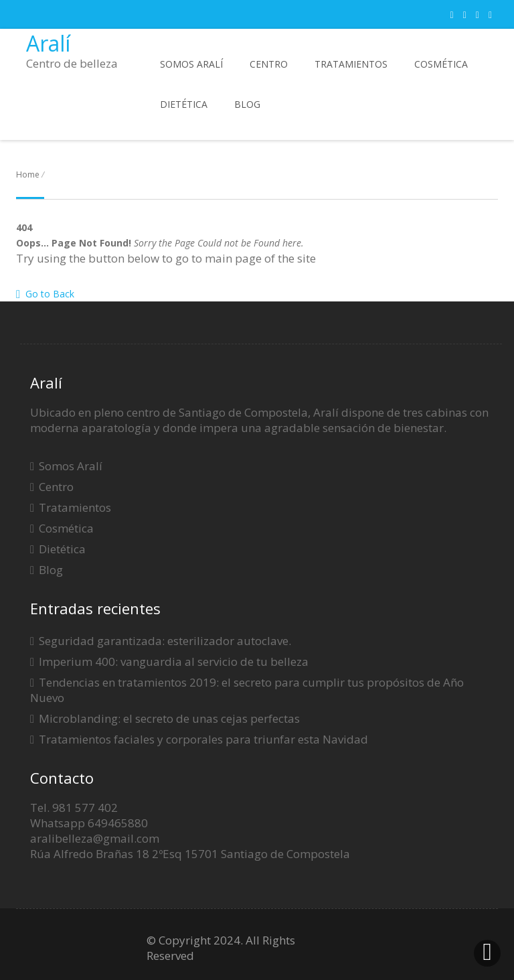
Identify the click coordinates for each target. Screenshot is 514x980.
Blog (247, 104)
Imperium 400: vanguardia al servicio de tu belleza (174, 661)
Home (28, 174)
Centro (269, 64)
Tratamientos (351, 64)
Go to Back (45, 294)
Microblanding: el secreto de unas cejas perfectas (169, 718)
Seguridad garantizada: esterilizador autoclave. (165, 641)
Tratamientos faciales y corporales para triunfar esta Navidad (203, 739)
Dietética (184, 104)
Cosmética (441, 64)
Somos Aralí (191, 64)
